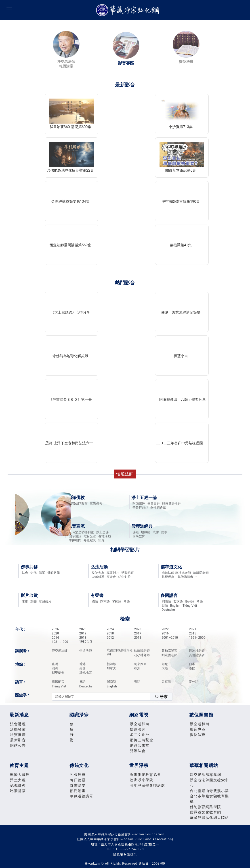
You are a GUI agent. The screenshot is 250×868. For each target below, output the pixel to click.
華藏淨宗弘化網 (128, 10)
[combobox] (112, 697)
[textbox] (101, 697)
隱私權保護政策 (125, 854)
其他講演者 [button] (188, 577)
